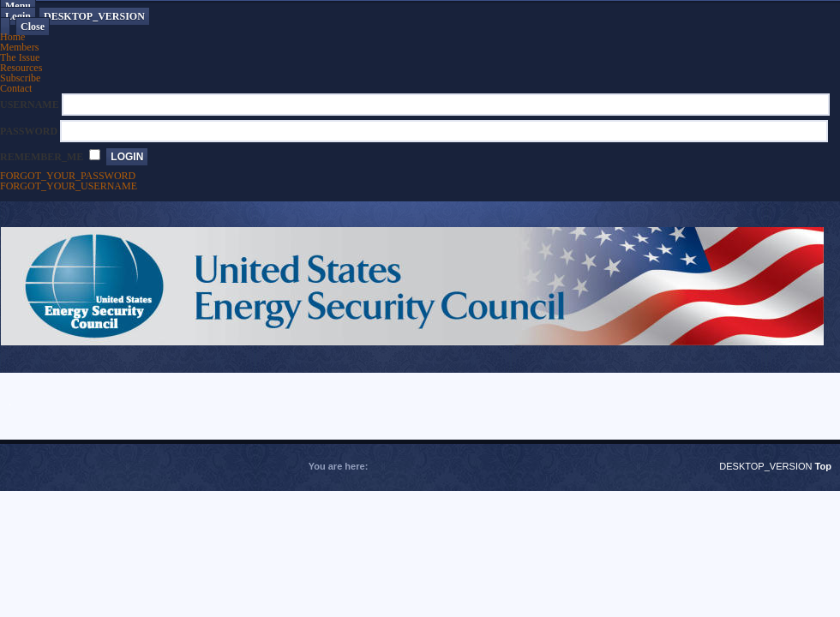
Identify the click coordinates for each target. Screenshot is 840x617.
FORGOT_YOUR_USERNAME (69, 186)
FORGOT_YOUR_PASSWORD (68, 176)
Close (33, 27)
